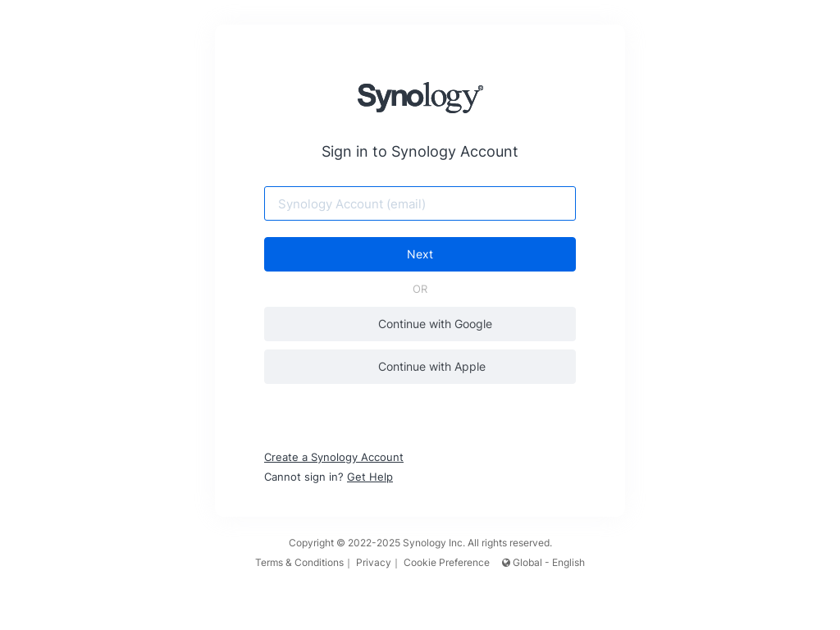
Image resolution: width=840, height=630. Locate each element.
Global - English (543, 562)
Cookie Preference (447, 562)
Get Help (370, 477)
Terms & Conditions (299, 562)
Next (420, 254)
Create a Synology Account (334, 457)
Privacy (374, 562)
